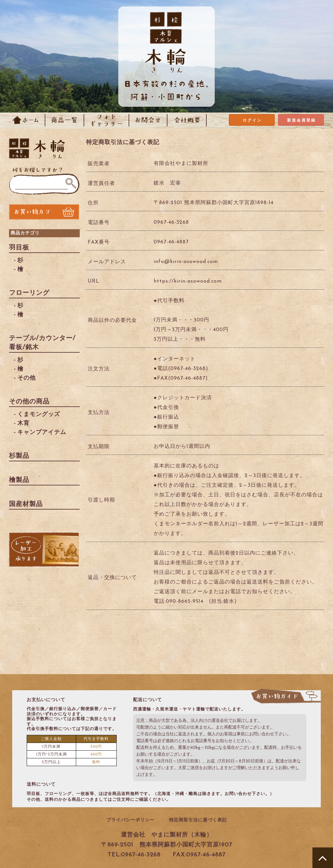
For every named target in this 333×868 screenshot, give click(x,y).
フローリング (29, 293)
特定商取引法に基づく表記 (198, 820)
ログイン (252, 121)
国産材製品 (26, 504)
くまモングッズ (39, 415)
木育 (23, 424)
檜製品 (19, 480)
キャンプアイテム (42, 433)
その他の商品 (29, 402)
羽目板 (19, 248)
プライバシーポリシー (130, 820)
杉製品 (19, 456)
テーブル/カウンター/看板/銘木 (42, 343)
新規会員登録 (301, 121)
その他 (27, 378)
